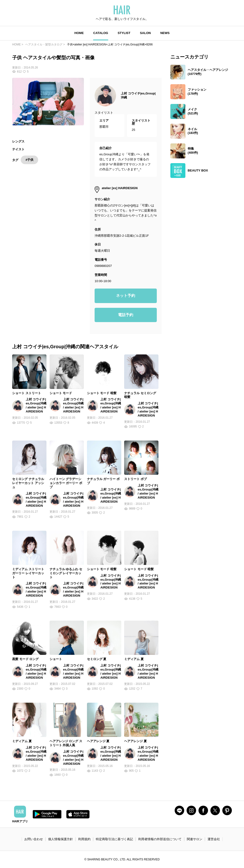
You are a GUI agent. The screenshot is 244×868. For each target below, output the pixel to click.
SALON (145, 33)
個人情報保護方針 (61, 839)
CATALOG (101, 33)
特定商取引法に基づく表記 (114, 839)
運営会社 (214, 839)
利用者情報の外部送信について (160, 839)
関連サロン (195, 839)
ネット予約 (126, 296)
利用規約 (84, 839)
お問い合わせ (34, 839)
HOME (79, 33)
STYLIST (124, 33)
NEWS (165, 33)
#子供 (29, 160)
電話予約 (126, 315)
